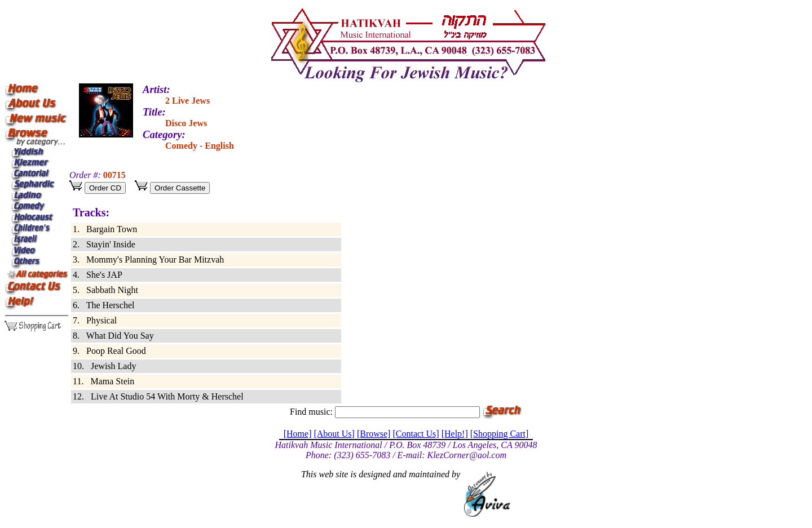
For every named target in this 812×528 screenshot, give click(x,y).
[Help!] (455, 434)
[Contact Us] (416, 434)
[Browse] (374, 434)
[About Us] (334, 434)
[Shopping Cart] (500, 434)
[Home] (298, 434)
